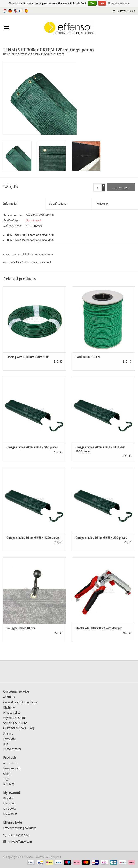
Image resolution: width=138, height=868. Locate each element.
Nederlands (5, 11)
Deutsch (10, 11)
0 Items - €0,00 (124, 11)
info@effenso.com (20, 842)
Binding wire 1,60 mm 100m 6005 (28, 357)
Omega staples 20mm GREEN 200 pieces (32, 447)
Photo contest (12, 749)
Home (6, 54)
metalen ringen (12, 255)
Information (11, 204)
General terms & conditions (20, 702)
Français (21, 11)
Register (8, 798)
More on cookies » (119, 4)
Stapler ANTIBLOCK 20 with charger (98, 628)
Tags (6, 779)
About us (9, 697)
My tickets (9, 809)
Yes (92, 4)
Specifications (58, 204)
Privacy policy (12, 713)
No (102, 4)
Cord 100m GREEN (88, 357)
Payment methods (15, 718)
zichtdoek (27, 255)
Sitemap (8, 733)
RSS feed (9, 784)
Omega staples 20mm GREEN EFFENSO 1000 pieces (100, 449)
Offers (7, 774)
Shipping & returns (15, 723)
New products (12, 768)
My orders (9, 803)
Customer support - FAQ (19, 728)
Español (26, 11)
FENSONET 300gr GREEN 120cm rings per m (38, 54)
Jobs (6, 744)
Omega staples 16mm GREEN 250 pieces (101, 538)
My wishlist (10, 814)
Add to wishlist (11, 262)
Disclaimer (9, 707)
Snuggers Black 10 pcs (21, 628)
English (15, 11)
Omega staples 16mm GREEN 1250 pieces (33, 538)
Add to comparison (33, 262)
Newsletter (10, 739)
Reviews (102, 204)
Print (48, 262)
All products (11, 763)
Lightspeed (55, 857)
